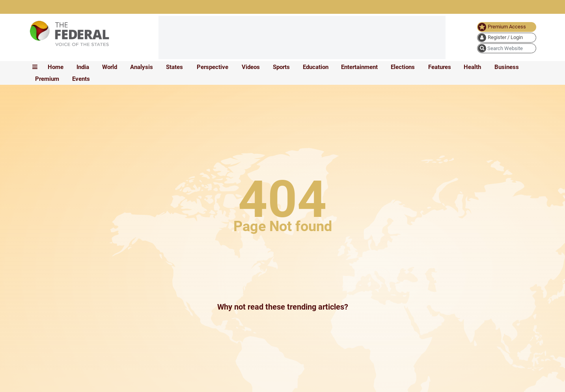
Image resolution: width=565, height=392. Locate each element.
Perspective (213, 67)
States (174, 67)
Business (507, 67)
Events (81, 79)
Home (56, 67)
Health (472, 67)
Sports (281, 67)
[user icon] (507, 38)
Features (440, 67)
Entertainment (359, 67)
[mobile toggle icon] (35, 67)
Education (316, 67)
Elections (403, 67)
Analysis (142, 67)
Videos (251, 67)
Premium (47, 79)
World (110, 67)
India (83, 67)
